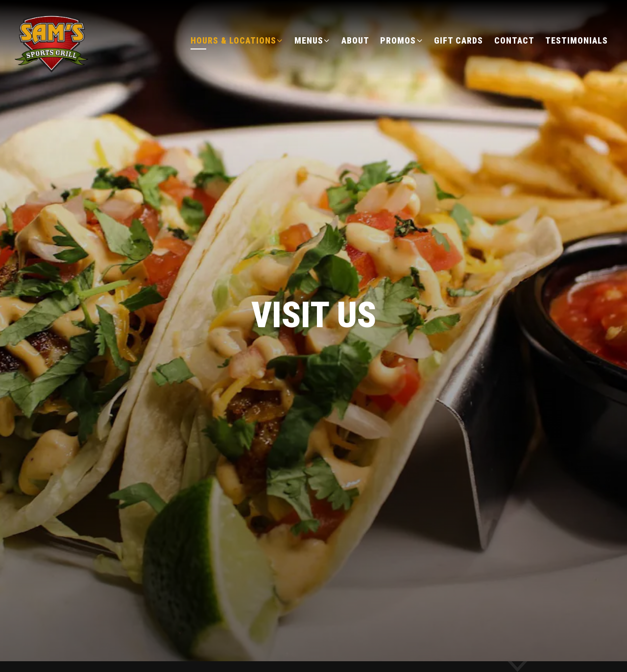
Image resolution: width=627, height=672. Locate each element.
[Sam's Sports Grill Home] (52, 40)
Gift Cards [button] (458, 41)
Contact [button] (514, 41)
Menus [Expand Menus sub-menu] (313, 40)
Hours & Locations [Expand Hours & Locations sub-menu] (237, 40)
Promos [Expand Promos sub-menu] (402, 40)
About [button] (355, 41)
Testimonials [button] (577, 41)
